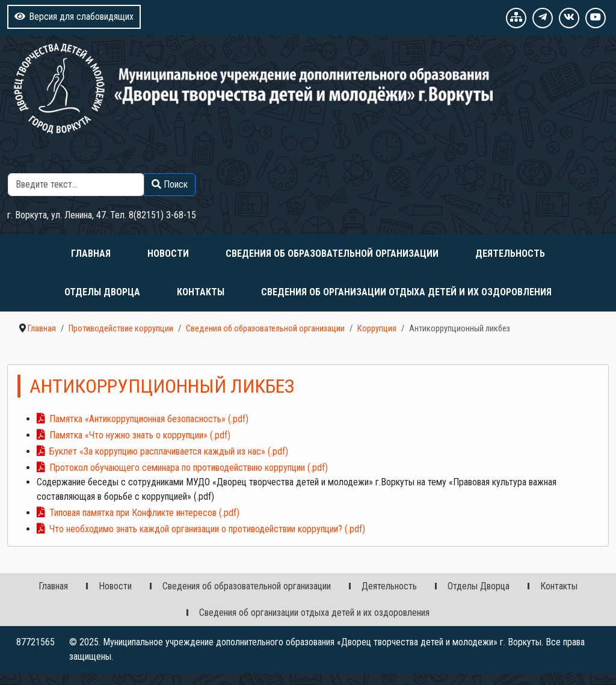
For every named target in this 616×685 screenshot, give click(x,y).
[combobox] (76, 185)
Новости (168, 253)
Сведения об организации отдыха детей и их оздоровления (406, 292)
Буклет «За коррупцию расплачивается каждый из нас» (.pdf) (169, 451)
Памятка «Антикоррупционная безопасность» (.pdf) (149, 419)
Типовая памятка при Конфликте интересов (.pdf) (144, 513)
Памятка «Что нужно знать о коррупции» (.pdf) (140, 435)
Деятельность (510, 253)
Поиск (183, 166)
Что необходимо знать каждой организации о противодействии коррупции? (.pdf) (207, 529)
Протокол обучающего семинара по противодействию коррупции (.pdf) (189, 468)
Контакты (201, 292)
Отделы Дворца (102, 292)
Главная (91, 253)
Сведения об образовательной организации (332, 253)
